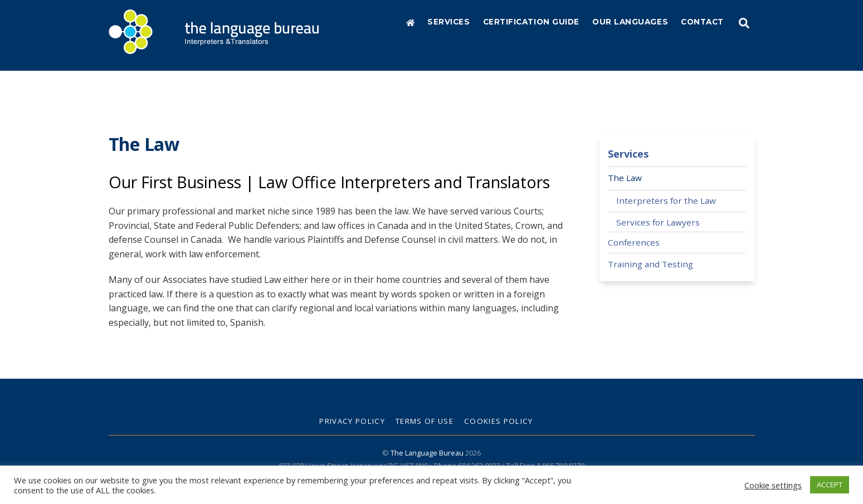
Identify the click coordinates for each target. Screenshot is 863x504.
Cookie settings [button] (773, 485)
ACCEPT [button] (830, 485)
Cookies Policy (499, 420)
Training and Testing (650, 263)
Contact (702, 22)
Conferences (634, 242)
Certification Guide (531, 22)
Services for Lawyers (658, 222)
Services (448, 22)
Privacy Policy (352, 420)
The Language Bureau (427, 452)
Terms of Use (425, 420)
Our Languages (630, 22)
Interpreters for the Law (666, 200)
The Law (625, 177)
